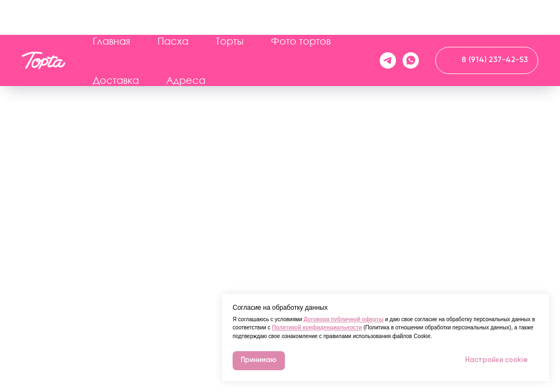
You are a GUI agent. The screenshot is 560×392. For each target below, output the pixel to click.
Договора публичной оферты (343, 319)
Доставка (116, 45)
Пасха (173, 6)
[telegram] (388, 26)
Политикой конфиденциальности (317, 327)
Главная (111, 6)
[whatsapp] (411, 26)
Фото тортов (301, 6)
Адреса (186, 45)
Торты (230, 6)
